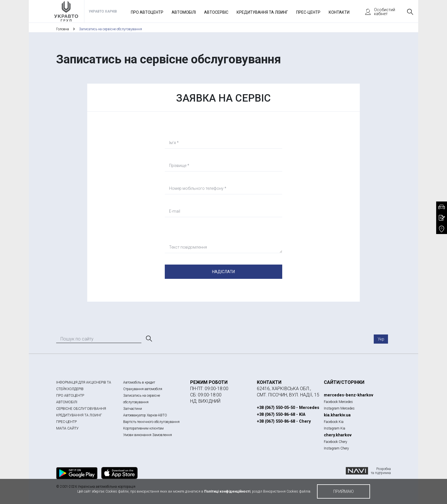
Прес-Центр (308, 12)
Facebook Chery (336, 442)
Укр (381, 339)
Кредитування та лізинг (262, 12)
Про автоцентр (147, 12)
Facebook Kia (334, 422)
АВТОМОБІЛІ (67, 402)
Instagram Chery (336, 448)
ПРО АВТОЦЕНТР (70, 396)
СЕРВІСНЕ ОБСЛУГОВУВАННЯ (81, 409)
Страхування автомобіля (143, 389)
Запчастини (133, 409)
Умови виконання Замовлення (148, 435)
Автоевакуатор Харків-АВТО (145, 415)
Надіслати (223, 272)
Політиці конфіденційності (227, 491)
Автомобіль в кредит (139, 382)
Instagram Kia (335, 428)
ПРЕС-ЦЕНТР (66, 422)
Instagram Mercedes (339, 408)
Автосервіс (216, 12)
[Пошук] (149, 339)
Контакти (339, 12)
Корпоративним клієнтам (143, 428)
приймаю (344, 491)
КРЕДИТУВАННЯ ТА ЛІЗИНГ (79, 415)
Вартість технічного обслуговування (151, 422)
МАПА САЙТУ (67, 428)
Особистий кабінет (377, 12)
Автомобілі (184, 12)
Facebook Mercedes (338, 402)
